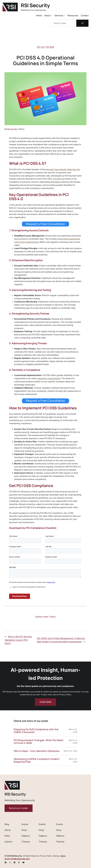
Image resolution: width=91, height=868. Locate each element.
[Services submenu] (65, 16)
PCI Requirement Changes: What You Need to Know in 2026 (38, 742)
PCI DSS (50, 47)
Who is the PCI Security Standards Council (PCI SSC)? (18, 640)
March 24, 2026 (70, 751)
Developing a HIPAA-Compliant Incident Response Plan (37, 760)
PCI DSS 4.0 (59, 179)
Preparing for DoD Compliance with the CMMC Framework (36, 731)
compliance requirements (48, 378)
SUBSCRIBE (45, 702)
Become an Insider (19, 808)
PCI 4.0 (41, 47)
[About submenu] (51, 16)
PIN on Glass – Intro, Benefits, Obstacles (37, 751)
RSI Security (35, 5)
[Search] (82, 23)
